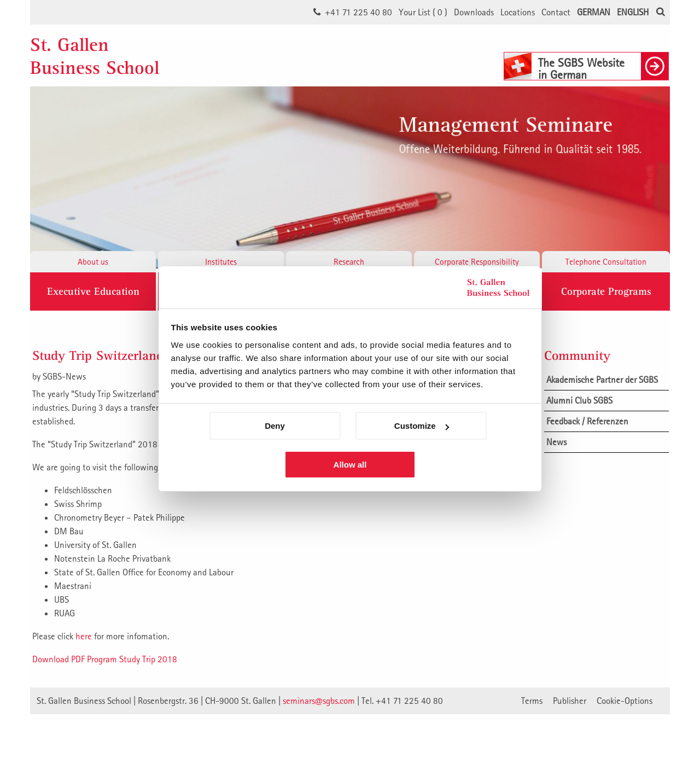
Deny (275, 426)
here (84, 636)
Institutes (221, 261)
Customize (422, 426)
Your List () (423, 12)
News (556, 442)
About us (93, 261)
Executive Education (93, 291)
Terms (532, 701)
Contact (556, 12)
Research (349, 261)
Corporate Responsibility (477, 261)
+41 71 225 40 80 (358, 12)
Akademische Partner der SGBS (602, 380)
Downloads (474, 12)
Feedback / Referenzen (587, 421)
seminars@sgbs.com (319, 701)
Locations (518, 12)
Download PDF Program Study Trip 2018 (105, 659)
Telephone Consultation (606, 261)
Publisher (570, 701)
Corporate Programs (606, 291)
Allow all (350, 465)
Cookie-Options (625, 701)
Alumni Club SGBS (579, 400)
